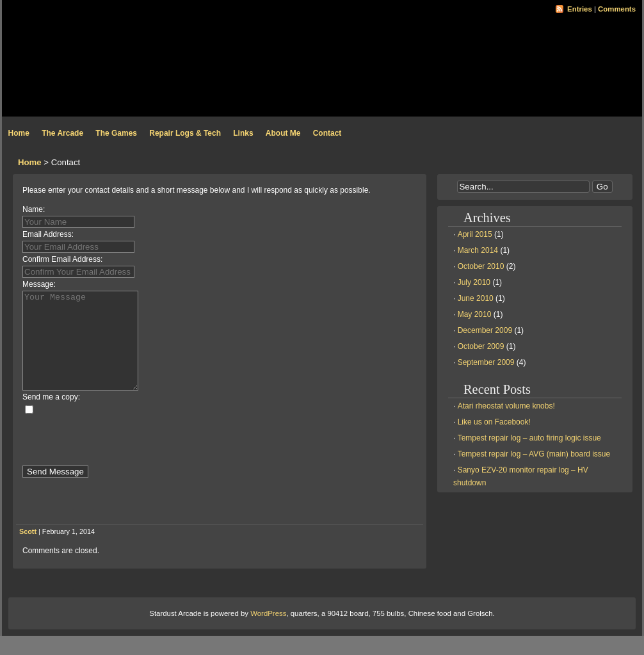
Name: (34, 209)
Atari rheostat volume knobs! (506, 406)
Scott (28, 551)
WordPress (268, 633)
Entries (580, 9)
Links (243, 133)
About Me (283, 133)
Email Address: (48, 234)
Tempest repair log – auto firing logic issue (529, 438)
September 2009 (486, 362)
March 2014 (478, 250)
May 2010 (475, 314)
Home (19, 133)
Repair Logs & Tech (185, 133)
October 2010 (481, 266)
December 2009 (485, 330)
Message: (39, 284)
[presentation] (120, 460)
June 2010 (476, 298)
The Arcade (62, 133)
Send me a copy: (51, 416)
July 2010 (474, 282)
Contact (327, 133)
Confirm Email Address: (62, 259)
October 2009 (481, 346)
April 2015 (475, 234)
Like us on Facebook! (494, 422)
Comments (617, 9)
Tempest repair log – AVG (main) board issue (534, 454)
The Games (116, 133)
